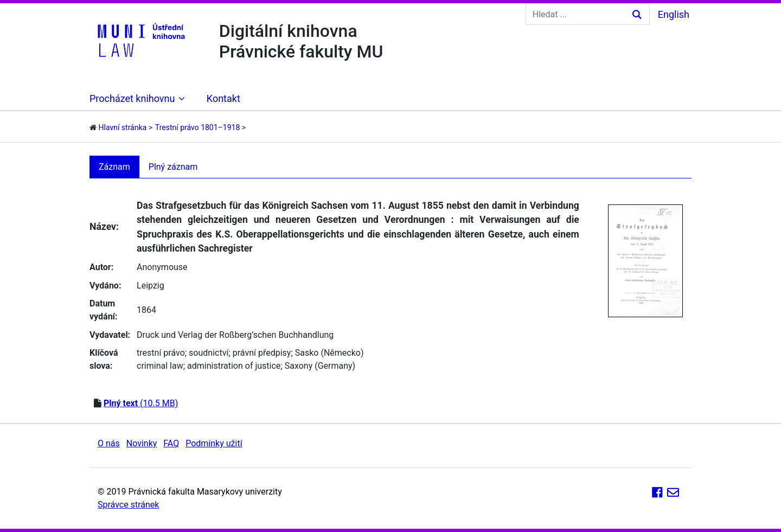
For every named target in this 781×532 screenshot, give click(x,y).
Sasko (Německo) (329, 353)
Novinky (142, 443)
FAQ (171, 443)
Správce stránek (128, 505)
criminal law (160, 366)
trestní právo (161, 353)
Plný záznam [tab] (173, 167)
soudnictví (209, 353)
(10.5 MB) (141, 403)
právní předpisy (262, 353)
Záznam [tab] (114, 167)
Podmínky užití (214, 443)
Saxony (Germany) (320, 366)
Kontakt (223, 98)
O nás (109, 443)
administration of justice (234, 366)
